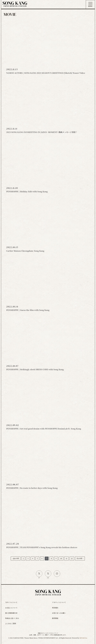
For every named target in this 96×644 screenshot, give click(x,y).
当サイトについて (11, 602)
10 (61, 558)
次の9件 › (80, 558)
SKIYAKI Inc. (84, 638)
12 (72, 558)
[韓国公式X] (48, 574)
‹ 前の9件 (16, 558)
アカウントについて (59, 602)
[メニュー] (90, 5)
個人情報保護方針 (11, 613)
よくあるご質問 (11, 623)
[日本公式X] (39, 574)
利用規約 (55, 608)
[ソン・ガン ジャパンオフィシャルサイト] (15, 5)
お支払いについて (11, 608)
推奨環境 (55, 618)
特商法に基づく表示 (12, 618)
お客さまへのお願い (59, 613)
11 (66, 558)
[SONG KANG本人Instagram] (57, 574)
